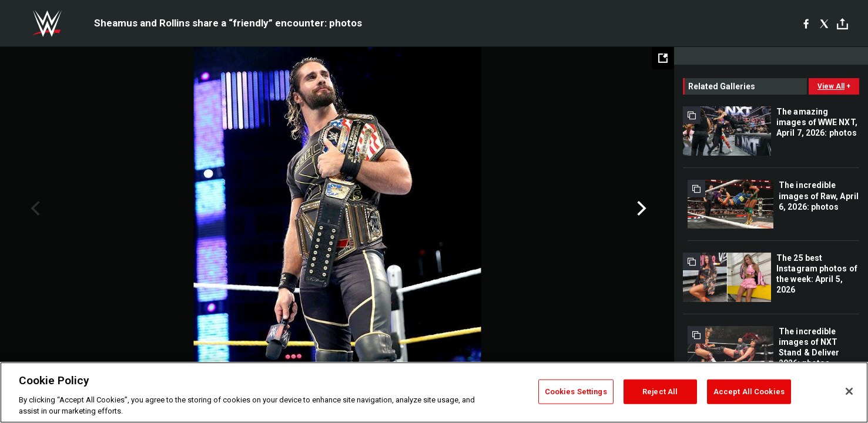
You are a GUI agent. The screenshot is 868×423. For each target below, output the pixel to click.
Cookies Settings (576, 392)
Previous (34, 209)
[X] (824, 23)
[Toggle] (842, 24)
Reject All (660, 392)
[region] (434, 392)
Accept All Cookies (749, 392)
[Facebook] (806, 23)
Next (640, 209)
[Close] (849, 391)
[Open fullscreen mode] (663, 58)
